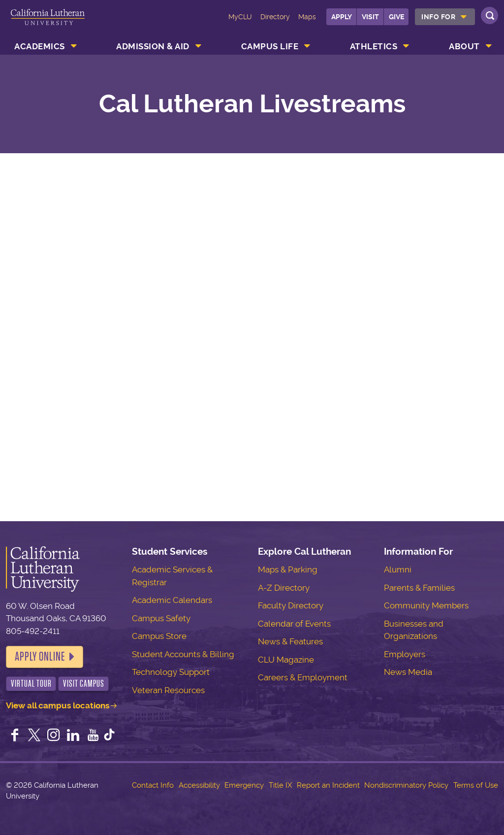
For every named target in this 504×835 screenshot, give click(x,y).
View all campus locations (58, 705)
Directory (275, 17)
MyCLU (240, 17)
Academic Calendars (172, 600)
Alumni (398, 569)
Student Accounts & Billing (183, 654)
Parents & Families (419, 588)
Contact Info (153, 785)
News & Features (290, 641)
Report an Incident (328, 785)
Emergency (244, 785)
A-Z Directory (284, 588)
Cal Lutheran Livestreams (252, 104)
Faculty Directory (291, 605)
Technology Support (171, 672)
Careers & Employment (303, 677)
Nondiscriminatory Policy (406, 785)
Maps (307, 17)
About (464, 46)
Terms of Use (476, 785)
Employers (405, 654)
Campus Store (159, 636)
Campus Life (270, 46)
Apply (342, 17)
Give (396, 17)
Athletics (374, 46)
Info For (438, 17)
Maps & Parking (288, 569)
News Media (408, 672)
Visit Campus (84, 684)
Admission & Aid (153, 46)
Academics (40, 46)
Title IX (280, 785)
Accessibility (199, 785)
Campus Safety (161, 618)
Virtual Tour (31, 684)
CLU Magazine (286, 660)
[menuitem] (445, 17)
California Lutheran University (48, 24)
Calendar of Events (294, 624)
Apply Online (40, 657)
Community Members (426, 605)
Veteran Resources (168, 690)
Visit (370, 17)
